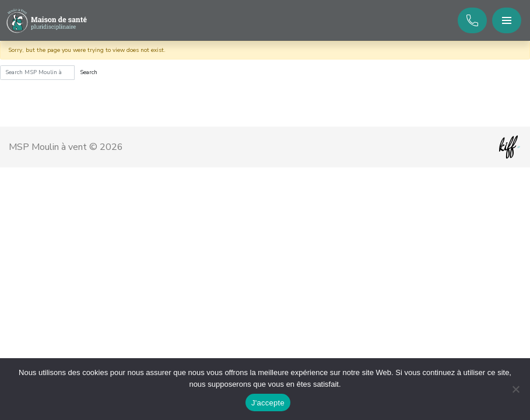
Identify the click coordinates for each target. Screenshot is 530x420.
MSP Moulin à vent (47, 21)
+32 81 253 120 (472, 20)
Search (89, 72)
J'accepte (268, 403)
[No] (515, 389)
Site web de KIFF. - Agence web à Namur (510, 147)
